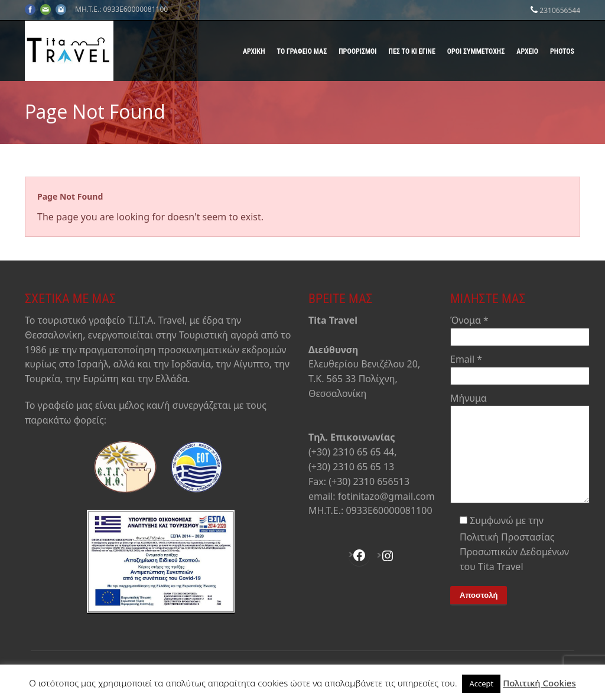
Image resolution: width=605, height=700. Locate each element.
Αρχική (254, 51)
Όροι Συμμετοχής (476, 51)
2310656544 (560, 10)
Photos (562, 51)
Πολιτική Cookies (539, 683)
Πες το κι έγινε (412, 51)
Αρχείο (527, 51)
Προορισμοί (357, 51)
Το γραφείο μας (302, 51)
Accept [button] (481, 683)
